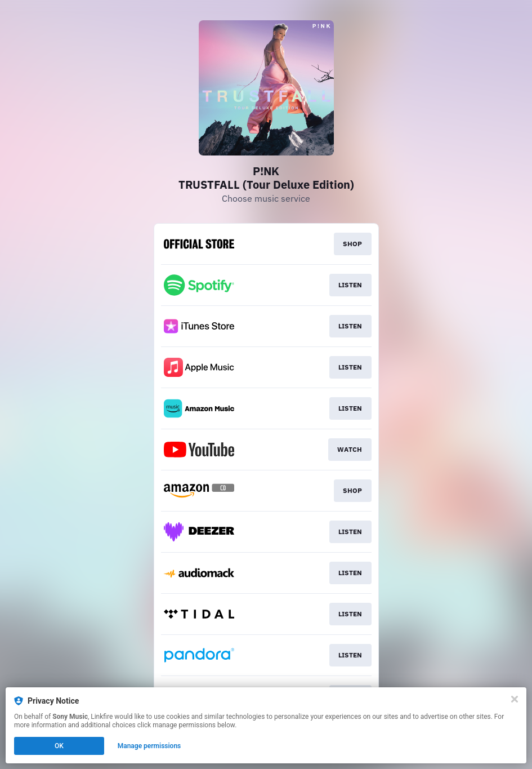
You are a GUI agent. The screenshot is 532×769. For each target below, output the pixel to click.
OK (59, 746)
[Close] (515, 699)
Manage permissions (149, 746)
